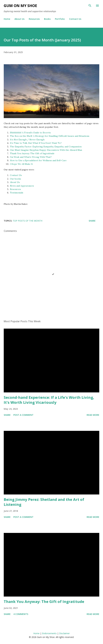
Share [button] (92, 221)
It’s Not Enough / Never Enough (27, 140)
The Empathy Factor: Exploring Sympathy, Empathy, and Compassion (46, 147)
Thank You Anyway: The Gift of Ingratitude (32, 153)
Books (47, 19)
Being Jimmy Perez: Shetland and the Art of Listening (44, 502)
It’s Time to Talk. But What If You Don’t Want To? (36, 143)
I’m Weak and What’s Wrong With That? (31, 157)
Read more (93, 415)
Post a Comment (23, 415)
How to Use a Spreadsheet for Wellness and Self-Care (38, 160)
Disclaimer (64, 633)
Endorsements (49, 633)
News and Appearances (22, 186)
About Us (19, 19)
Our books (15, 179)
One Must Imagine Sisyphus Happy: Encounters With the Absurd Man (46, 150)
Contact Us (75, 19)
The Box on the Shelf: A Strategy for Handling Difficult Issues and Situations (50, 136)
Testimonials (17, 193)
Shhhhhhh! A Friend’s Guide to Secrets (30, 133)
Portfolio (60, 19)
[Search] (90, 6)
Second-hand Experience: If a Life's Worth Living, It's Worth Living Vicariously (49, 400)
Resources (34, 19)
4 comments (21, 614)
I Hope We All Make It (21, 164)
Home (7, 19)
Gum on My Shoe (20, 6)
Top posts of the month (28, 221)
